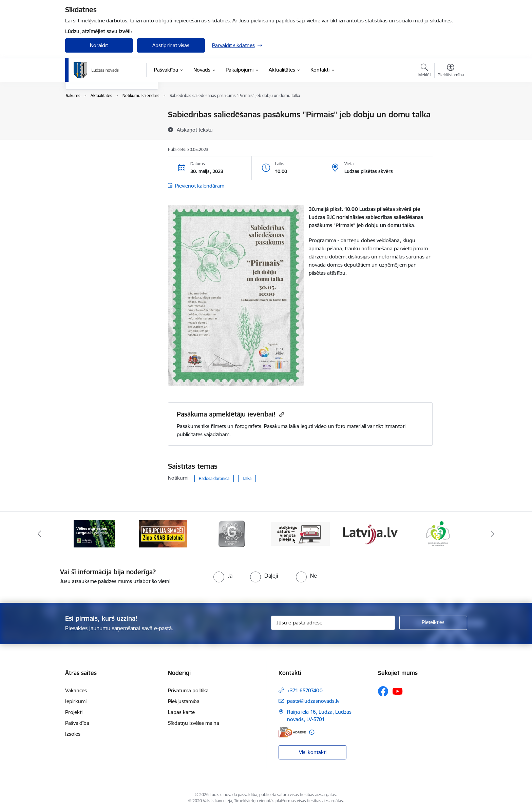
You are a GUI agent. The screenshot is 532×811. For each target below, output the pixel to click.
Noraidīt (99, 45)
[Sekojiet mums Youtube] (398, 691)
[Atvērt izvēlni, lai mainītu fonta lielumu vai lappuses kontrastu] (451, 71)
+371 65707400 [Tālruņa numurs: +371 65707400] (305, 690)
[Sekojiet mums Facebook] (383, 691)
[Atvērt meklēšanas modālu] (425, 71)
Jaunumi (82, 127)
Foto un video (88, 139)
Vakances (76, 690)
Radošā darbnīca (214, 478)
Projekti (74, 712)
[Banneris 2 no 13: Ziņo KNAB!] (163, 533)
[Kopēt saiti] (281, 414)
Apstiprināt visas (171, 45)
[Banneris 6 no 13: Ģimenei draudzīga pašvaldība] (438, 533)
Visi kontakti (313, 752)
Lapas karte (181, 712)
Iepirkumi (76, 701)
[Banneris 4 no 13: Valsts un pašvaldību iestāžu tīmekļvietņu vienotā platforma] (300, 533)
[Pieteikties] (433, 623)
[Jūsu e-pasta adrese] (333, 623)
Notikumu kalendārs (95, 115)
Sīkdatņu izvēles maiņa (194, 723)
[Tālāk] (493, 534)
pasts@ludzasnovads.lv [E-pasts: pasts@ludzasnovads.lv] (313, 701)
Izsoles (73, 734)
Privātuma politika (188, 690)
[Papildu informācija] (312, 732)
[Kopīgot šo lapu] (450, 129)
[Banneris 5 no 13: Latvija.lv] (369, 533)
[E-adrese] (292, 732)
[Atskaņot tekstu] (195, 130)
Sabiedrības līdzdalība (97, 150)
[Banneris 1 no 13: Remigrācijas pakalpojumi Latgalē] (94, 533)
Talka (247, 478)
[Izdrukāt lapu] (450, 112)
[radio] (223, 576)
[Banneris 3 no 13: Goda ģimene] (232, 533)
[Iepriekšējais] (39, 534)
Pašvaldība (77, 723)
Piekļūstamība (184, 701)
